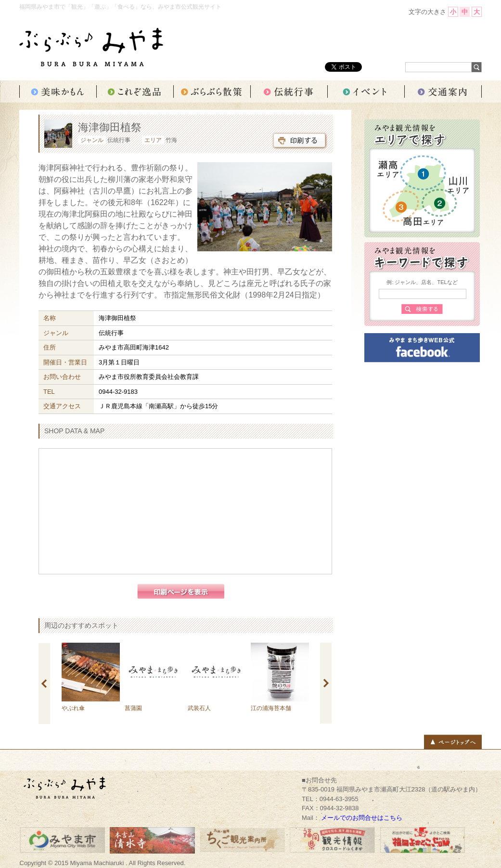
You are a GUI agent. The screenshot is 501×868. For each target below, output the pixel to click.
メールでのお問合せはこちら (362, 818)
